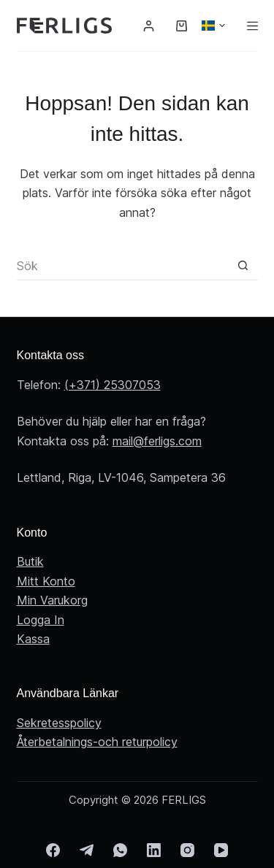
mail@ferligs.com (157, 441)
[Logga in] (149, 26)
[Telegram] (87, 850)
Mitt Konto (46, 581)
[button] (213, 26)
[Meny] (252, 26)
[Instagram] (187, 850)
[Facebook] (53, 850)
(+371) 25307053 (113, 385)
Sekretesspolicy (59, 723)
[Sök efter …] (123, 266)
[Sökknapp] (243, 266)
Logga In (41, 620)
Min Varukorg (52, 600)
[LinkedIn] (154, 850)
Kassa (33, 639)
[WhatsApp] (120, 850)
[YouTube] (221, 850)
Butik (30, 561)
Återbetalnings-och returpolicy (97, 742)
